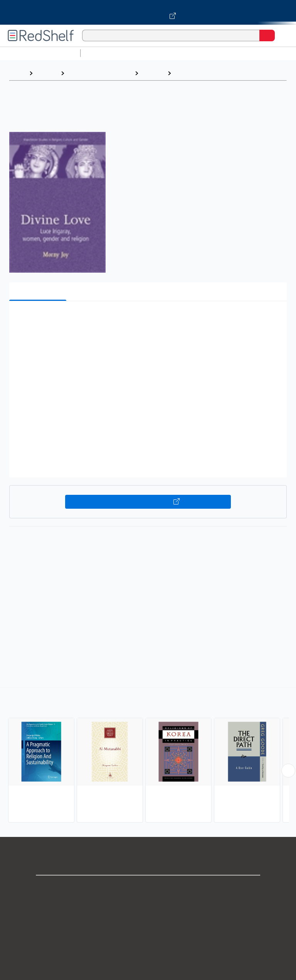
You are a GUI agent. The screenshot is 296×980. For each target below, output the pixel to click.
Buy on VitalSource (148, 502)
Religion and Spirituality (99, 73)
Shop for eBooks (148, 888)
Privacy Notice (148, 922)
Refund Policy (148, 956)
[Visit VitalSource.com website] (148, 12)
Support (148, 905)
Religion (153, 73)
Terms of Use (148, 939)
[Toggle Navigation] (283, 35)
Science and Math (151, 53)
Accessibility (148, 972)
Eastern (186, 73)
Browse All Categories (40, 53)
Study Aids (104, 53)
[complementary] (148, 756)
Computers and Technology (220, 53)
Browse (47, 73)
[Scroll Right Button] (288, 771)
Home (17, 73)
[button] (147, 319)
